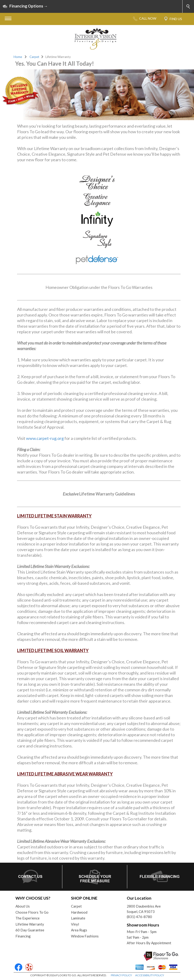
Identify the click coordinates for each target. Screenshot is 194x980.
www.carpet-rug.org (45, 438)
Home (18, 57)
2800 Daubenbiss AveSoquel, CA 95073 (144, 909)
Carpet (34, 57)
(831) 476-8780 (139, 917)
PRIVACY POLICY (121, 975)
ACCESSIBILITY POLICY (150, 975)
